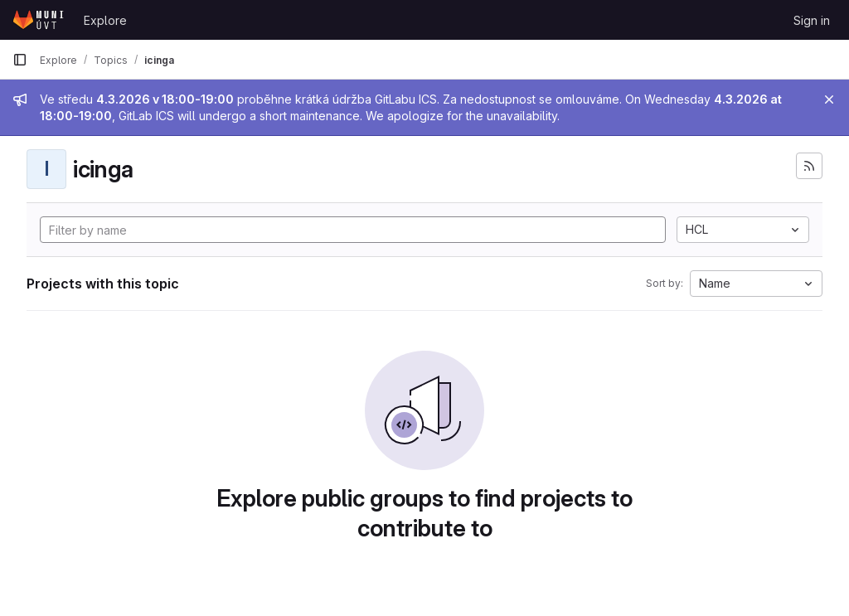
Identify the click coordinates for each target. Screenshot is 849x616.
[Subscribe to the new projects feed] (809, 166)
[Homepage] (40, 20)
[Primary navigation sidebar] (20, 60)
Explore (105, 20)
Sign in (812, 20)
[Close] (829, 99)
